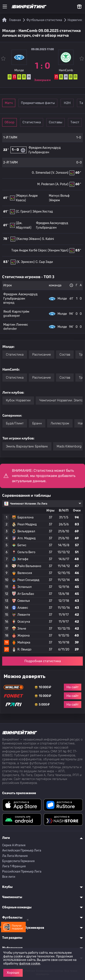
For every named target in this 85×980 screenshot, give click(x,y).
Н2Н (67, 103)
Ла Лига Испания (15, 856)
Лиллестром (60, 423)
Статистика (32, 122)
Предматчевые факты (38, 103)
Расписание (42, 355)
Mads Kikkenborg (69, 446)
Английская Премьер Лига (22, 850)
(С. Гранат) (24, 212)
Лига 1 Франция (14, 866)
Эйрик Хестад (43, 212)
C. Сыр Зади (44, 262)
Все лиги (9, 877)
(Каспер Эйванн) (29, 239)
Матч (9, 103)
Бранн (37, 423)
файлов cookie (30, 964)
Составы (56, 122)
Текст (75, 122)
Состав (65, 355)
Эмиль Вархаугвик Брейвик (27, 446)
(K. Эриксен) (26, 262)
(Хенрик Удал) (58, 250)
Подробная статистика (43, 661)
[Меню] (5, 7)
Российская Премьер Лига (22, 872)
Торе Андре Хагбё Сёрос (29, 250)
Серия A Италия (14, 845)
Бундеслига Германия (18, 861)
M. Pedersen (46, 184)
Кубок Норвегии (18, 400)
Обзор (9, 122)
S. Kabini (48, 239)
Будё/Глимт (15, 423)
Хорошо (13, 973)
